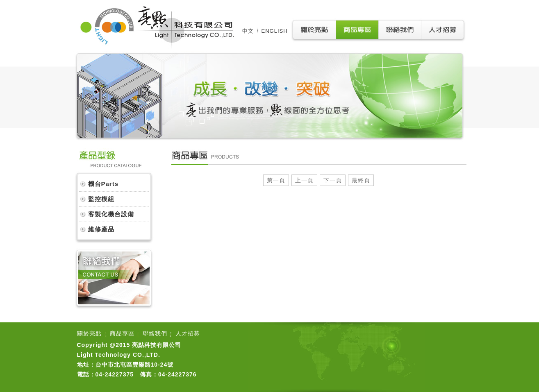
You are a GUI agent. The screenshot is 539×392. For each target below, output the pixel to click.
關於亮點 (89, 333)
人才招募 (188, 333)
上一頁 (304, 180)
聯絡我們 (155, 333)
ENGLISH (275, 31)
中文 (248, 31)
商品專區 (122, 333)
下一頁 (333, 180)
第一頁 (276, 180)
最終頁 (361, 180)
